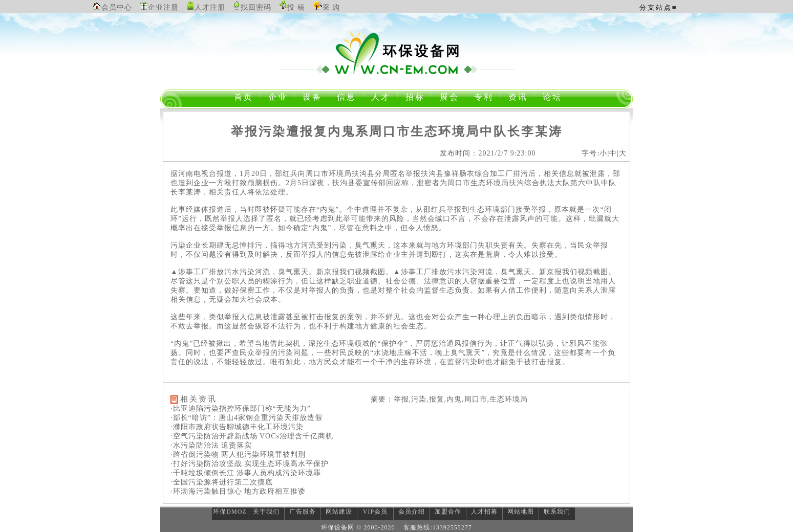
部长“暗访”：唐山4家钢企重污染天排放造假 (248, 418)
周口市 (317, 174)
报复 (332, 317)
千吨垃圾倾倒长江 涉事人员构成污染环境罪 (247, 473)
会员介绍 (412, 512)
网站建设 (339, 512)
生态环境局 (509, 399)
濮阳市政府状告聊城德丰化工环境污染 (238, 427)
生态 (478, 183)
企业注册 (163, 7)
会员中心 (117, 7)
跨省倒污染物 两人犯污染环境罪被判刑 (240, 455)
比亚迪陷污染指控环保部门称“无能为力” (242, 408)
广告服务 (303, 512)
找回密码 (256, 7)
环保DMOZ (230, 512)
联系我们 (557, 512)
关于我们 (266, 512)
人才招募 (484, 512)
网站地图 (521, 512)
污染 (178, 245)
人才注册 (210, 7)
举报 (413, 174)
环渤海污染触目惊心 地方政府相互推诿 (240, 491)
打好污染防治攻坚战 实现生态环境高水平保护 (251, 464)
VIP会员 (375, 512)
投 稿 (296, 7)
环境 (336, 174)
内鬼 (328, 209)
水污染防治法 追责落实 (213, 445)
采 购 (331, 7)
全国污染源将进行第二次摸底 (223, 482)
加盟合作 (448, 512)
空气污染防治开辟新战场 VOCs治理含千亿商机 (253, 436)
